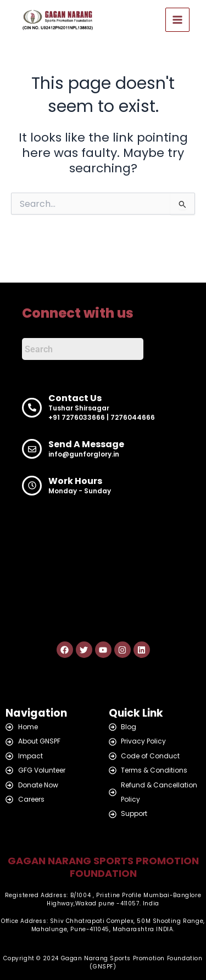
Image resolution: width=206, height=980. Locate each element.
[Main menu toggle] (177, 20)
